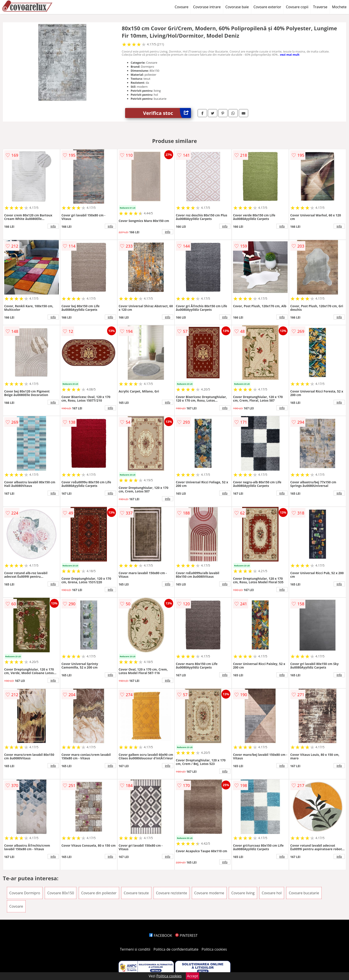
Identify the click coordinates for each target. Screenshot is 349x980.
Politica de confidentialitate (176, 949)
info (53, 226)
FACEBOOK (161, 935)
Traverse (320, 7)
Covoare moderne (209, 893)
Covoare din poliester (99, 893)
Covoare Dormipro (25, 893)
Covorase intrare (207, 7)
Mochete (339, 7)
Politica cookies (214, 949)
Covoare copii (297, 7)
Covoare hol (272, 893)
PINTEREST (186, 935)
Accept (193, 976)
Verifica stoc (167, 113)
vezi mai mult (290, 55)
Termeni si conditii (135, 949)
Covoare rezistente (172, 893)
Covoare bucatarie (304, 893)
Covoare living (243, 893)
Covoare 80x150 (61, 893)
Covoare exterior (267, 7)
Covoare (182, 7)
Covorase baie (237, 7)
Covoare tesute (136, 893)
